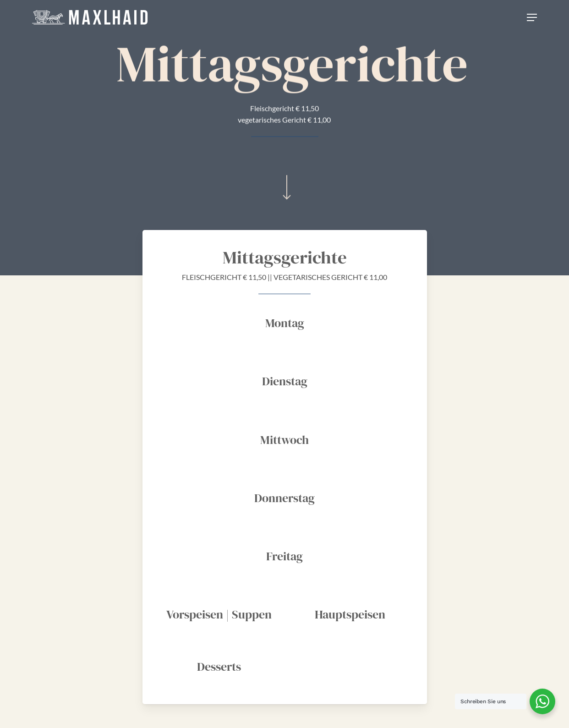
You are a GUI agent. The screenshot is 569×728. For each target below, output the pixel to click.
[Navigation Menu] (532, 17)
